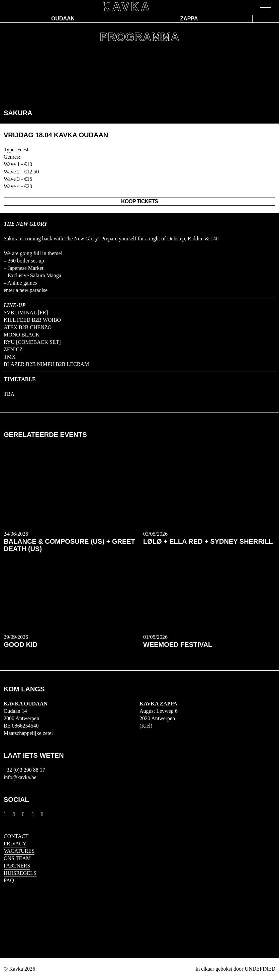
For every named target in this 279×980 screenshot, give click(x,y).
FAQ (9, 880)
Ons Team (17, 858)
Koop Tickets (139, 201)
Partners (17, 866)
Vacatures (19, 851)
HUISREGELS (20, 873)
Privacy (15, 844)
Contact (16, 836)
